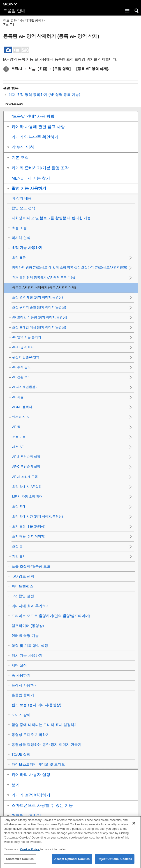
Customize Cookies (20, 863)
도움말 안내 (14, 11)
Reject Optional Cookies (115, 863)
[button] (137, 11)
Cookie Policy (30, 853)
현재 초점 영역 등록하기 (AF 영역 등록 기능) (44, 95)
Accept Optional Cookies (72, 863)
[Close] (134, 827)
